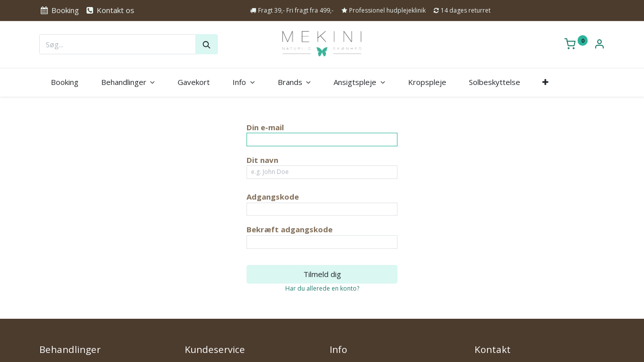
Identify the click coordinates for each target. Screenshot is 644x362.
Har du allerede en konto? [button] (322, 288)
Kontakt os (110, 10)
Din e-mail (265, 127)
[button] (546, 82)
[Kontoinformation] (599, 45)
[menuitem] (64, 82)
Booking (59, 10)
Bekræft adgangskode (290, 229)
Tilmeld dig (322, 274)
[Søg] (207, 44)
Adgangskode (273, 197)
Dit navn (262, 160)
